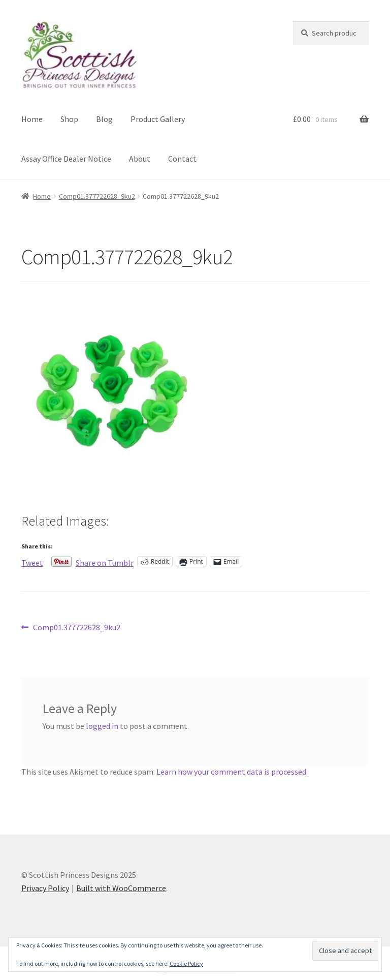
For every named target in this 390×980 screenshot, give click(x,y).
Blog (104, 119)
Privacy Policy (45, 888)
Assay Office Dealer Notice (66, 159)
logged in (102, 726)
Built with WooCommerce (121, 888)
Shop (69, 119)
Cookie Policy (186, 963)
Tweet (32, 562)
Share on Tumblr (105, 562)
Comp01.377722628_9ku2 (97, 196)
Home (32, 119)
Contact (182, 159)
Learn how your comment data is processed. (232, 772)
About (140, 159)
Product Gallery (158, 119)
